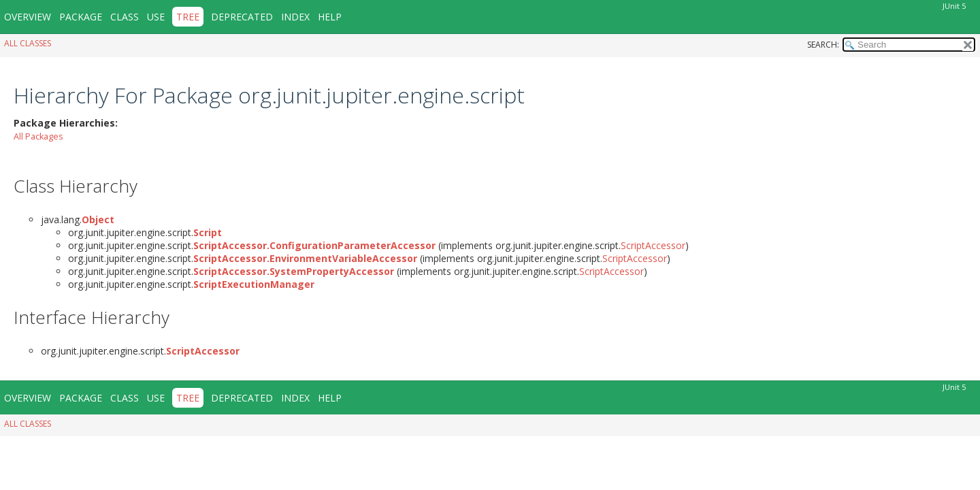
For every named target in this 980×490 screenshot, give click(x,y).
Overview (28, 17)
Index (295, 17)
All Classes (28, 43)
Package (81, 17)
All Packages (38, 136)
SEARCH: (823, 45)
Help (330, 17)
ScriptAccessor (653, 245)
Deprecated (242, 17)
